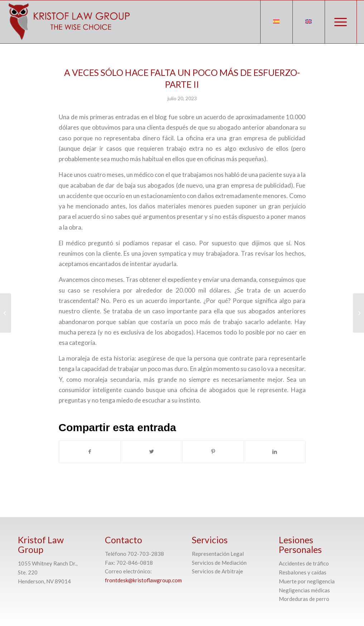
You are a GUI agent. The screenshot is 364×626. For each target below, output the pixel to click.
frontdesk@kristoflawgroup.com (143, 580)
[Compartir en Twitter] (152, 452)
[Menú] (341, 22)
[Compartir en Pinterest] (213, 452)
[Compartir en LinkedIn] (275, 452)
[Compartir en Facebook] (90, 452)
